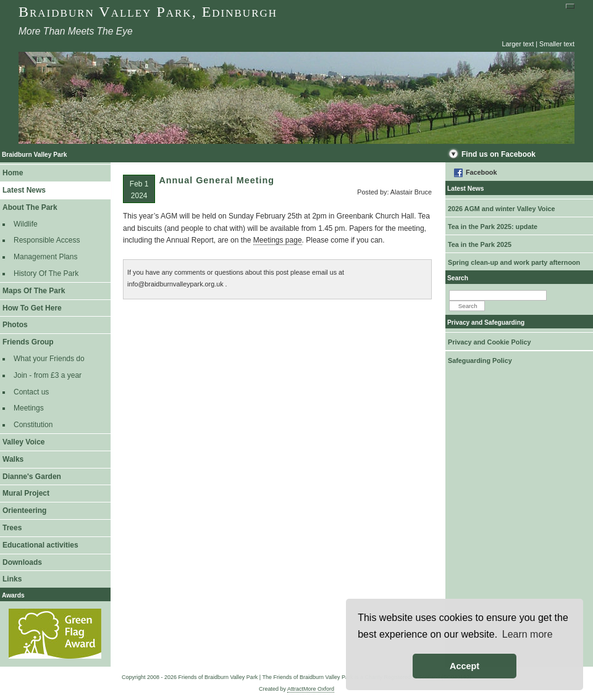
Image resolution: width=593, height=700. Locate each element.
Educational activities (40, 545)
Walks (13, 459)
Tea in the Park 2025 (480, 244)
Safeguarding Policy (480, 360)
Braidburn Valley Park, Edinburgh (148, 12)
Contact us (31, 392)
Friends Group (28, 342)
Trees (12, 528)
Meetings (29, 408)
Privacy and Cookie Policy (489, 342)
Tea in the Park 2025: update (493, 227)
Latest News (24, 190)
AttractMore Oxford (311, 689)
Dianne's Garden (32, 477)
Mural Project (26, 493)
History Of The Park (46, 273)
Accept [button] (465, 666)
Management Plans (45, 257)
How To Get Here (32, 308)
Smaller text (557, 44)
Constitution (33, 425)
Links (12, 579)
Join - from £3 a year (48, 375)
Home (13, 173)
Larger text (518, 44)
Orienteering (24, 510)
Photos (15, 325)
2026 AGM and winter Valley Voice (501, 209)
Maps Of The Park (34, 291)
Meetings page (278, 240)
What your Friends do (49, 359)
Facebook (481, 172)
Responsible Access (47, 240)
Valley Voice (24, 442)
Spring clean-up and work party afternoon (514, 262)
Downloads (22, 562)
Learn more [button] (528, 634)
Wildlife (26, 224)
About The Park (30, 207)
